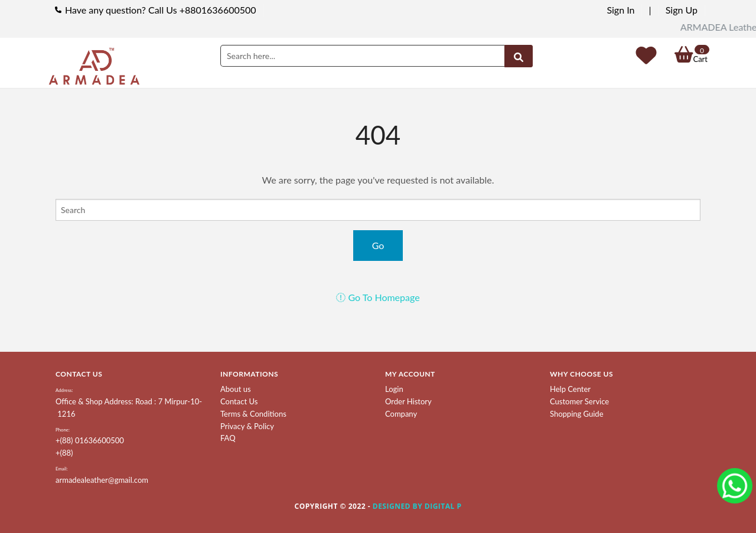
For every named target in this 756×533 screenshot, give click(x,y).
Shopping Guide (577, 414)
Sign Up (682, 10)
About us (236, 389)
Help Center (570, 389)
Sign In (620, 10)
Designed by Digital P (417, 506)
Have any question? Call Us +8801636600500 (161, 10)
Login (394, 389)
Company (401, 414)
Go (378, 245)
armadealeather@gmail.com (102, 480)
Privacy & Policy (247, 426)
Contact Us (239, 401)
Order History (408, 401)
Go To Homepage (378, 297)
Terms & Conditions (253, 414)
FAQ (228, 438)
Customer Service (579, 401)
